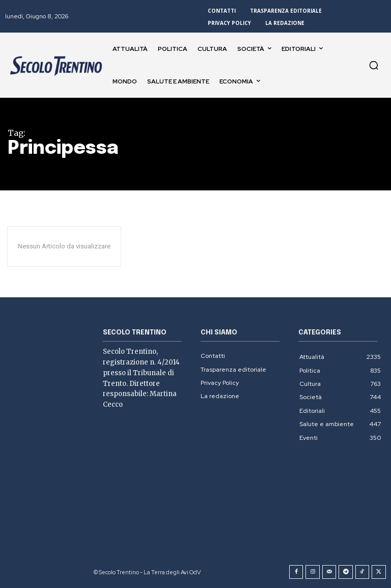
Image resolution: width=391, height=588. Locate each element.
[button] (374, 65)
